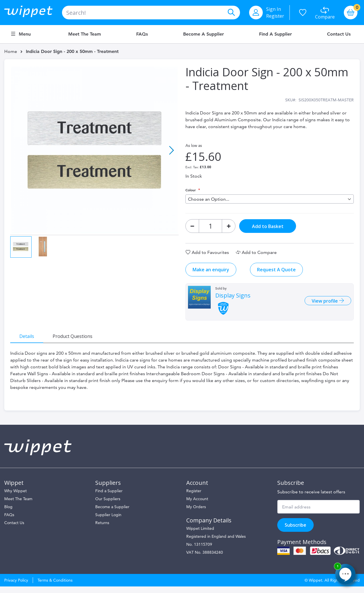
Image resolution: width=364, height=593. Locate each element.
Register (275, 16)
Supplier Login (108, 521)
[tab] (30, 339)
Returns (102, 529)
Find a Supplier (275, 34)
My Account (197, 505)
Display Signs (233, 299)
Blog (8, 513)
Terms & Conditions (55, 587)
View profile (322, 304)
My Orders (196, 513)
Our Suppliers (108, 505)
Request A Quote (276, 273)
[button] (171, 151)
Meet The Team (18, 505)
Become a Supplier (203, 34)
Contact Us (339, 34)
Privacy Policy (16, 587)
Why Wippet (15, 497)
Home (11, 51)
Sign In (274, 9)
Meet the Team (85, 34)
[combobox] (151, 13)
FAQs (142, 34)
